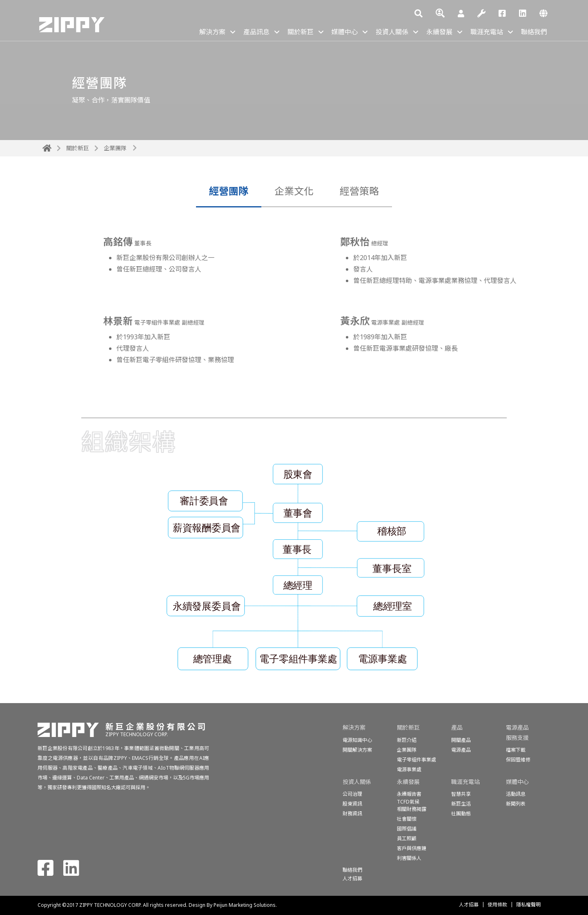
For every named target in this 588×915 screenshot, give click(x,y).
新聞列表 (516, 804)
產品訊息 (256, 32)
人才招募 (469, 905)
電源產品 (461, 750)
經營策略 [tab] (359, 191)
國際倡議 (407, 829)
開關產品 (461, 740)
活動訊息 (516, 794)
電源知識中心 (357, 740)
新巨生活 (461, 804)
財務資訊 (352, 814)
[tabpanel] (294, 312)
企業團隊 (115, 148)
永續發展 (439, 32)
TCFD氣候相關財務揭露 (412, 805)
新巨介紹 (407, 740)
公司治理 (352, 794)
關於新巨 (301, 32)
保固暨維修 (518, 760)
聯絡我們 (534, 32)
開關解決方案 (357, 750)
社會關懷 (407, 819)
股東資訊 (352, 804)
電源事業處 (409, 769)
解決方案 (212, 32)
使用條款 (497, 905)
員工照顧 (407, 838)
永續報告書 (409, 794)
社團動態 (461, 814)
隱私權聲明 (528, 905)
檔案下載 (516, 750)
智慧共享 (461, 794)
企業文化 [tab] (294, 191)
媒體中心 (345, 32)
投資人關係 (392, 32)
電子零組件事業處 (416, 760)
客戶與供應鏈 (412, 848)
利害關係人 (409, 858)
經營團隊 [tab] (229, 191)
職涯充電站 (487, 32)
